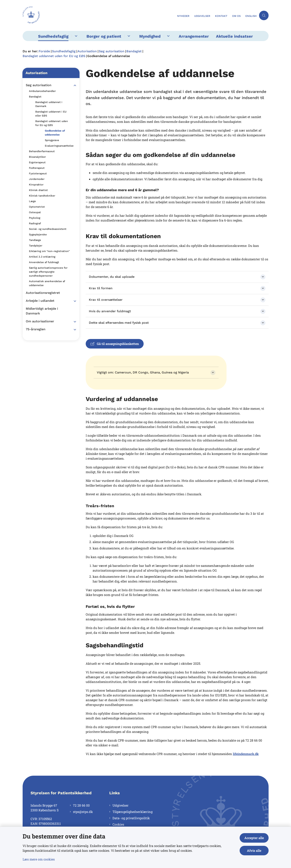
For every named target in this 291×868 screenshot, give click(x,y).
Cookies (118, 824)
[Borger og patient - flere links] (128, 36)
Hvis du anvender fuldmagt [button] (110, 311)
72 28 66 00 (81, 805)
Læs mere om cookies (39, 859)
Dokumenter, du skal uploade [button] (112, 277)
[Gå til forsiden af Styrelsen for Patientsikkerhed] (99, 15)
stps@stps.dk (83, 812)
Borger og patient (104, 36)
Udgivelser (121, 805)
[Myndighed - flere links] (168, 36)
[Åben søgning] (264, 15)
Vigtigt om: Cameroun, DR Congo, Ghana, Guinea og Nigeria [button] (143, 372)
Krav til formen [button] (101, 288)
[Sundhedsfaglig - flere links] (75, 36)
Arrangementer (194, 36)
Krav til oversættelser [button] (106, 300)
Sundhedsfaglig (53, 36)
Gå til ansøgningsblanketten (115, 344)
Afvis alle (254, 850)
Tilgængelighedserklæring (133, 812)
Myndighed (150, 36)
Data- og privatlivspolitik (131, 818)
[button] (74, 85)
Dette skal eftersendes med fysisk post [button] (119, 323)
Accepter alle (254, 838)
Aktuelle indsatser (234, 36)
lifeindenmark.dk (246, 754)
